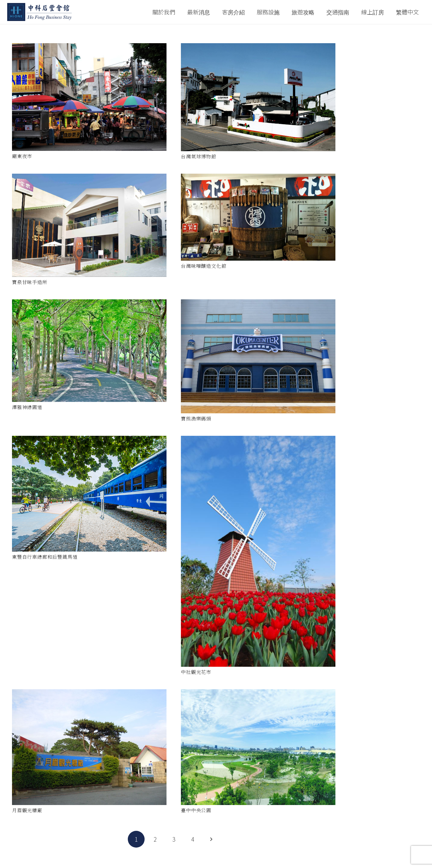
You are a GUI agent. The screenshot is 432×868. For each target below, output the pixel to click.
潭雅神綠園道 (27, 407)
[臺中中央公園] (258, 747)
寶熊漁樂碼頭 (196, 419)
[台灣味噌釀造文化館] (258, 217)
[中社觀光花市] (258, 551)
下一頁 (211, 839)
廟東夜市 (22, 156)
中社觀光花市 (196, 672)
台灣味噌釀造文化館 (204, 266)
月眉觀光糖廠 (27, 810)
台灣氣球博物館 (199, 156)
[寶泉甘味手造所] (89, 225)
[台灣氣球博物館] (258, 97)
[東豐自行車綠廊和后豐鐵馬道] (89, 494)
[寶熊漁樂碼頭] (258, 356)
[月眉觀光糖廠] (89, 747)
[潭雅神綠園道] (89, 351)
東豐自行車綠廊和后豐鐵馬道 (45, 557)
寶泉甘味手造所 (30, 282)
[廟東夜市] (89, 97)
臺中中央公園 (196, 810)
